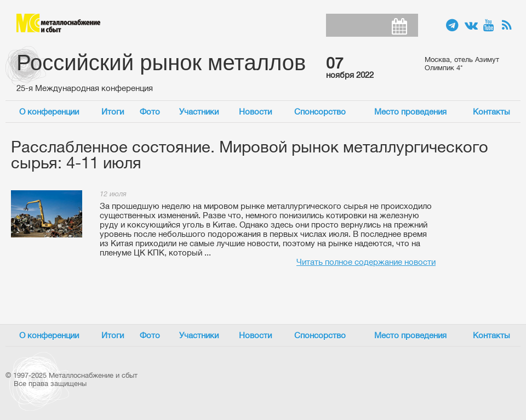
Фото (150, 112)
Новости (255, 112)
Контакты (491, 112)
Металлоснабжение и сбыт (58, 23)
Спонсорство (320, 112)
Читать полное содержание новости (366, 262)
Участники (199, 112)
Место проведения (410, 112)
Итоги (113, 112)
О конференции (49, 112)
